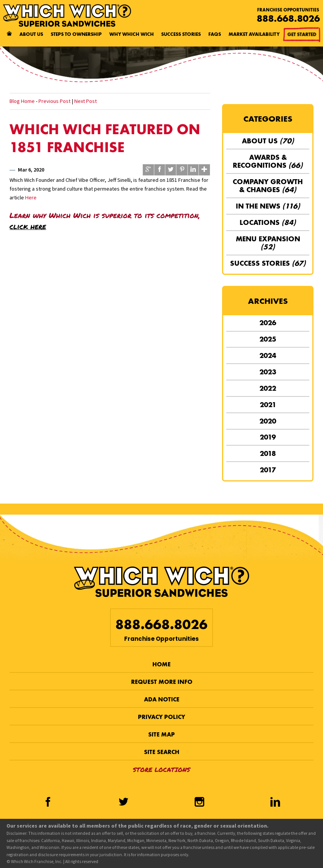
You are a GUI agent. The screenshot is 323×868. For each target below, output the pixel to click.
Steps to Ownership (76, 34)
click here (28, 226)
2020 (268, 421)
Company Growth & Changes (268, 186)
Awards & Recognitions (268, 161)
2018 (268, 453)
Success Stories (181, 34)
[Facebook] (47, 803)
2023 (268, 372)
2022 (268, 388)
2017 (268, 470)
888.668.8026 (288, 18)
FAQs (215, 34)
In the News (268, 206)
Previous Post (54, 101)
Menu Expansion (268, 243)
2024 (268, 355)
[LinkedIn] (275, 803)
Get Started (302, 36)
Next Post (86, 101)
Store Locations (161, 769)
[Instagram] (199, 803)
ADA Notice (162, 699)
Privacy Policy (161, 717)
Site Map (161, 734)
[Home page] (9, 34)
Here (31, 197)
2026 (268, 323)
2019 (268, 437)
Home (161, 664)
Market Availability (254, 34)
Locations (268, 222)
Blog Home (22, 101)
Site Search (162, 752)
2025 (268, 339)
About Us (31, 34)
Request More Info (162, 682)
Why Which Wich (132, 34)
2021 (268, 405)
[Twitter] (124, 803)
